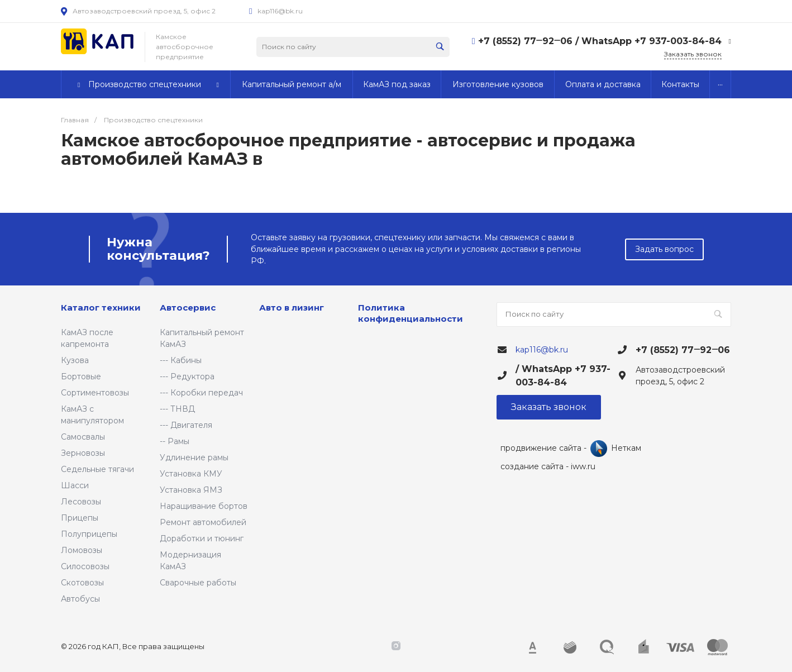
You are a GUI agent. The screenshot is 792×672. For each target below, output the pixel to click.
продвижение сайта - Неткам (571, 449)
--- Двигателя (186, 425)
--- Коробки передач (201, 393)
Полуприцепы (89, 534)
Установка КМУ (191, 474)
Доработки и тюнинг (202, 538)
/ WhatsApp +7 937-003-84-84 (648, 41)
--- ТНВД (177, 409)
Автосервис (188, 308)
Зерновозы (83, 453)
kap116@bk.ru (280, 11)
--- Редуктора (187, 376)
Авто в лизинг (292, 308)
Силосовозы (85, 566)
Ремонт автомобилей (203, 522)
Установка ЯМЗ (191, 490)
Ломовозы (82, 550)
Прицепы (80, 518)
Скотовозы (82, 583)
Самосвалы (83, 437)
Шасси (75, 485)
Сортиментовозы (95, 393)
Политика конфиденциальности (411, 313)
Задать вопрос (664, 249)
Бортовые (81, 376)
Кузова (75, 360)
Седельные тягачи (97, 469)
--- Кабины (181, 360)
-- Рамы (175, 441)
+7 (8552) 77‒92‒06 (527, 41)
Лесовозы (81, 502)
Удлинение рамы (194, 457)
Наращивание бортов (204, 506)
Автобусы (80, 599)
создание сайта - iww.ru (548, 466)
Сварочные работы (198, 583)
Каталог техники (101, 308)
